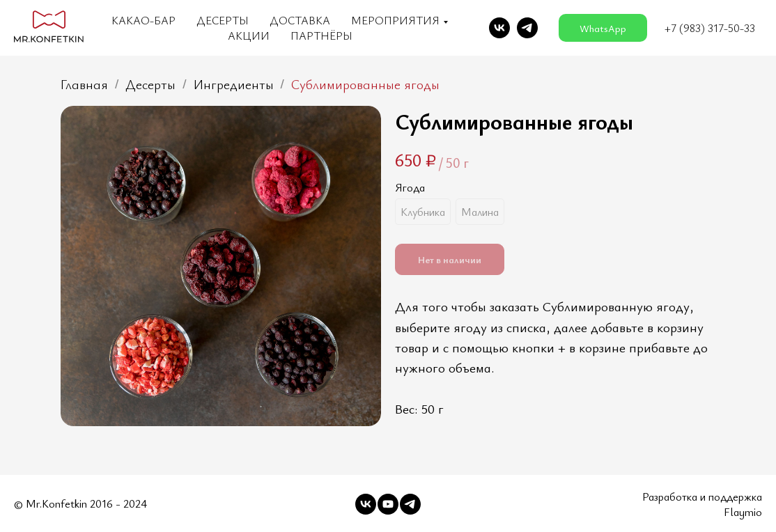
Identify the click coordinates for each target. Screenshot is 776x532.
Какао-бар (143, 20)
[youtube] (388, 504)
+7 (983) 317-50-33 (710, 28)
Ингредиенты (234, 85)
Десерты (223, 20)
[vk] (499, 28)
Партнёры (321, 36)
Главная (84, 85)
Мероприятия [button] (395, 20)
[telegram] (527, 28)
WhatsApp (603, 28)
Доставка (300, 20)
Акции (249, 36)
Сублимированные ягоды (365, 85)
